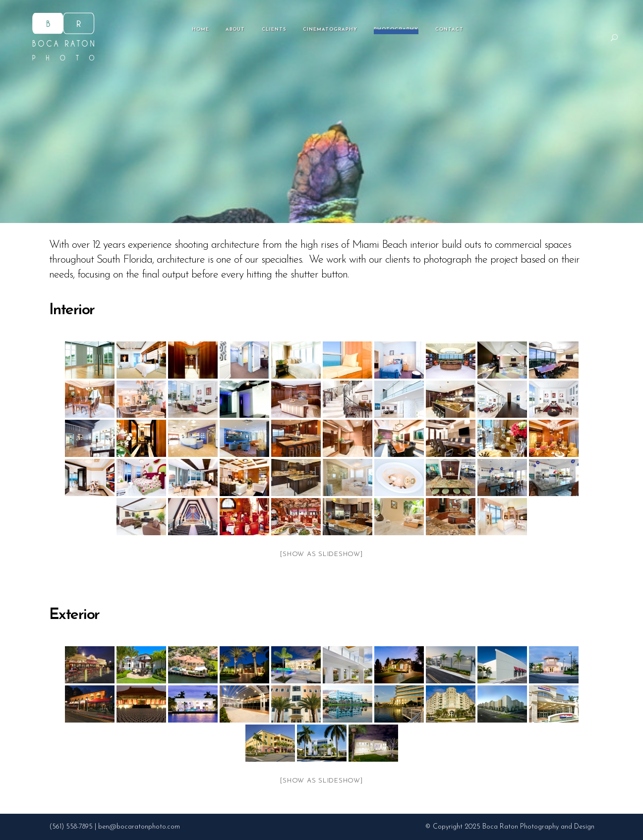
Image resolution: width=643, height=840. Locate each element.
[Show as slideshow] (321, 554)
